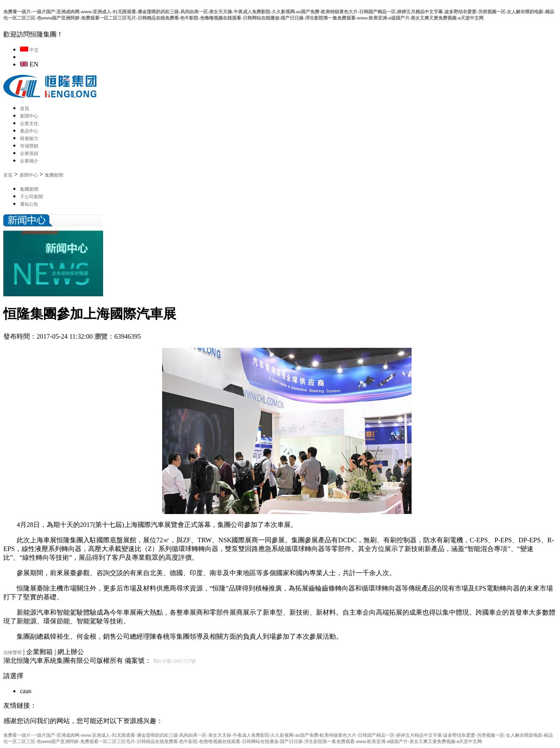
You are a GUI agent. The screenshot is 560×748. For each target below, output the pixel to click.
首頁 (25, 108)
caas (26, 691)
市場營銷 (29, 146)
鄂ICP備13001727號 (174, 661)
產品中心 (29, 131)
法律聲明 (12, 652)
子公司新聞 (31, 197)
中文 (29, 50)
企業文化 (29, 123)
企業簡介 (29, 161)
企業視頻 (29, 153)
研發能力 (29, 138)
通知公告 (29, 204)
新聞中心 (29, 116)
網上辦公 (71, 652)
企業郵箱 (39, 652)
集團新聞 (54, 175)
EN (29, 64)
